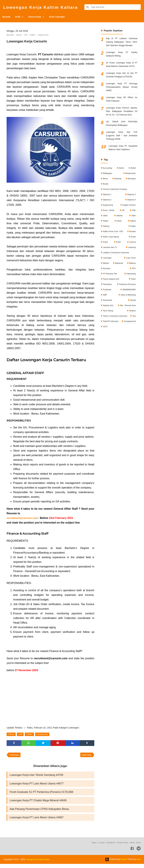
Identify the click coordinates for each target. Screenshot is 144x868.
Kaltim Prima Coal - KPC (114, 268)
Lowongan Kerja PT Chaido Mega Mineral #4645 (38, 803)
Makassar (119, 307)
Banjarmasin (130, 208)
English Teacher (129, 241)
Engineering (108, 241)
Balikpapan (108, 208)
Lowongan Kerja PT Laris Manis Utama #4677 (37, 786)
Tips (104, 368)
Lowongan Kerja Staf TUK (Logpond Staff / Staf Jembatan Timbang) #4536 (122, 164)
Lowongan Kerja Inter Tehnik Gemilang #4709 (36, 777)
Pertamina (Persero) (127, 329)
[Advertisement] (50, 698)
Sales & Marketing (127, 340)
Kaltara (132, 257)
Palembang (130, 318)
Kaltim (33, 734)
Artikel (133, 202)
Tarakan (132, 357)
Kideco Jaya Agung (127, 274)
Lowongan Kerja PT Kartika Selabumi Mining (122, 61)
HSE (133, 246)
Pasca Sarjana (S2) (111, 324)
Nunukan (107, 313)
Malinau (132, 307)
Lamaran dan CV (128, 285)
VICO (122, 374)
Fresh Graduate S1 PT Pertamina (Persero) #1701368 (41, 794)
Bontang (118, 213)
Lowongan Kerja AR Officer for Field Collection (122, 119)
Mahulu (106, 307)
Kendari (106, 274)
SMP (105, 340)
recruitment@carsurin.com (23, 518)
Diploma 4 (131, 235)
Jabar (105, 252)
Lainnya (106, 285)
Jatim (133, 252)
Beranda (7, 17)
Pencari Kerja (40, 17)
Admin (121, 202)
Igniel (138, 863)
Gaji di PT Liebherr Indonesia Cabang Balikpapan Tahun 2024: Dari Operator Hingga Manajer (122, 45)
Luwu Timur (130, 302)
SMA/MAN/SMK (128, 335)
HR (23, 734)
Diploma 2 (131, 230)
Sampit (132, 346)
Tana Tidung (108, 357)
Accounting (108, 202)
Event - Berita (109, 246)
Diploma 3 (107, 235)
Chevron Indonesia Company (116, 224)
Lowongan (107, 302)
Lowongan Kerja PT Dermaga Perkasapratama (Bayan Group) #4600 (122, 105)
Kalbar (106, 257)
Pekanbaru (107, 329)
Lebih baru (15, 756)
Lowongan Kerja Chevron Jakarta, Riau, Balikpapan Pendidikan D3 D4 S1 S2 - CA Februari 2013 (122, 134)
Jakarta (119, 252)
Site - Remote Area (127, 351)
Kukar (119, 279)
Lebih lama (86, 756)
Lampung (107, 290)
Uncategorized (109, 374)
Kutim (133, 279)
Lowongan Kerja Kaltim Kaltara (47, 7)
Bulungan (131, 213)
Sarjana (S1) (47, 734)
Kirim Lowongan (64, 17)
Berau (13, 734)
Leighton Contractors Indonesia (116, 296)
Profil (20, 17)
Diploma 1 (107, 230)
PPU (133, 313)
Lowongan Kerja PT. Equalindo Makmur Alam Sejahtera (123, 179)
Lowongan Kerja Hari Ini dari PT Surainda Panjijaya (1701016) (122, 90)
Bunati (105, 219)
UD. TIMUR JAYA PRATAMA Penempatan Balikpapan (122, 150)
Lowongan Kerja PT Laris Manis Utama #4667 (37, 821)
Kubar (105, 279)
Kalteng (106, 263)
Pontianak (107, 335)
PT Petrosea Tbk (110, 318)
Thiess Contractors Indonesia (116, 362)
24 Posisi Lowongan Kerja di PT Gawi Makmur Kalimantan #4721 (122, 74)
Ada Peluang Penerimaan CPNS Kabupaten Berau (39, 812)
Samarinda (107, 346)
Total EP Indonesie (127, 368)
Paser (133, 324)
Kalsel (119, 257)
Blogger (123, 863)
